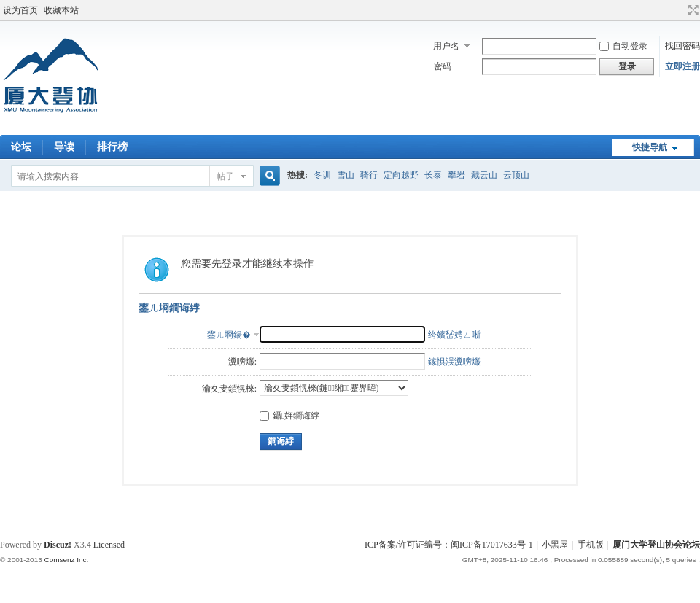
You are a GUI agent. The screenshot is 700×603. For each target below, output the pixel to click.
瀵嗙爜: (242, 362)
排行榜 (112, 147)
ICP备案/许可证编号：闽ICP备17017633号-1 (449, 545)
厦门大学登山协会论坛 (656, 545)
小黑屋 (555, 545)
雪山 (346, 175)
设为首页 (20, 10)
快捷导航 (650, 147)
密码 (443, 66)
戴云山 (484, 175)
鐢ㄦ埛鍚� (229, 335)
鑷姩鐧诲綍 (289, 416)
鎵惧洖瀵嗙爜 (454, 362)
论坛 (21, 147)
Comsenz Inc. (66, 560)
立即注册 (682, 66)
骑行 (369, 175)
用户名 (446, 46)
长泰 (433, 175)
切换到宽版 (692, 10)
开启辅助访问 (680, 10)
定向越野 (401, 175)
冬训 (322, 175)
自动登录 (623, 46)
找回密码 (682, 46)
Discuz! (58, 545)
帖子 (225, 176)
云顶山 (516, 175)
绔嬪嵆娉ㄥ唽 (454, 335)
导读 (64, 147)
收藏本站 (61, 10)
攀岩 (456, 175)
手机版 (591, 545)
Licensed (109, 545)
